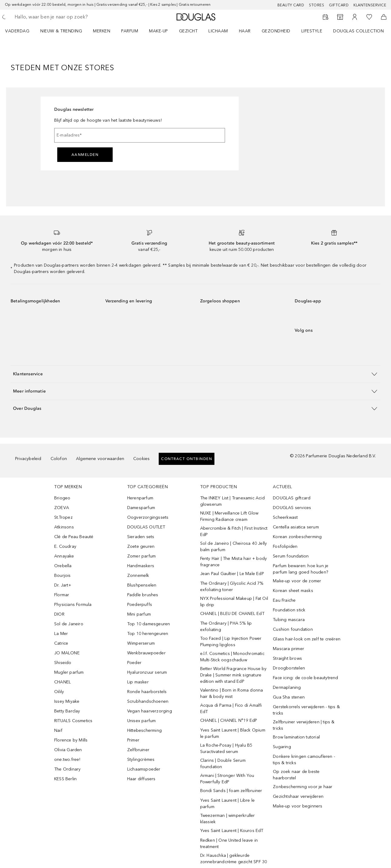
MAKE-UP (159, 31)
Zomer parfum (141, 556)
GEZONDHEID (276, 31)
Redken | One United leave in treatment (229, 843)
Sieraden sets (141, 537)
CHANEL (63, 682)
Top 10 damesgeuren (149, 624)
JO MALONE (67, 653)
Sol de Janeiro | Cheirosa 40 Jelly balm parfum (234, 547)
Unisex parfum (142, 721)
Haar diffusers (141, 779)
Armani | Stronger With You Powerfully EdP (227, 779)
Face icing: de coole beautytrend (305, 678)
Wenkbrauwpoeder (146, 653)
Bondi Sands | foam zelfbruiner (231, 791)
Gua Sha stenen (289, 697)
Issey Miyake (67, 701)
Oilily (59, 692)
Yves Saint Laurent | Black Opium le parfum (233, 733)
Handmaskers (141, 566)
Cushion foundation (293, 629)
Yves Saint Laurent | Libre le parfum (228, 804)
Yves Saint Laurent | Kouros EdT (232, 831)
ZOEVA (62, 508)
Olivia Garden (68, 750)
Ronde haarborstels (147, 692)
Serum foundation (291, 556)
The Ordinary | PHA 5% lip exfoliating (226, 626)
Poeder (134, 663)
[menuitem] (21, 31)
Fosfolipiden (285, 546)
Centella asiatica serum (296, 527)
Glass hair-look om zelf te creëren (307, 639)
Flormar (62, 595)
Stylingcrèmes (141, 759)
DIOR (59, 614)
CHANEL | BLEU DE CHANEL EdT (232, 614)
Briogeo (62, 498)
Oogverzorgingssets (148, 517)
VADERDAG (17, 31)
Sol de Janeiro (69, 624)
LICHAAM (218, 31)
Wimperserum (141, 643)
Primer (133, 740)
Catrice (61, 643)
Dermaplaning (287, 687)
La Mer (61, 634)
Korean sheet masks (293, 591)
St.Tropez (63, 517)
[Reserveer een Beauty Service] (326, 17)
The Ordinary (67, 769)
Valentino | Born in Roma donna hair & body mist (232, 693)
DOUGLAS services (292, 508)
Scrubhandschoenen (148, 701)
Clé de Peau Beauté (74, 537)
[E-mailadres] (140, 135)
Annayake (64, 556)
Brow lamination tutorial (296, 737)
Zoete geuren (141, 546)
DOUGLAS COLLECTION (358, 31)
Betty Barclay (67, 711)
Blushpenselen (142, 585)
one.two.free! (67, 759)
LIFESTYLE (312, 31)
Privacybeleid (28, 459)
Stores (316, 5)
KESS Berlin (65, 779)
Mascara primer (288, 649)
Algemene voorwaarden (100, 459)
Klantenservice (370, 5)
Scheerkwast (285, 517)
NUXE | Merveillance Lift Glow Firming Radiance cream (229, 516)
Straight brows (287, 658)
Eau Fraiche (284, 600)
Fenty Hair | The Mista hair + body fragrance (234, 562)
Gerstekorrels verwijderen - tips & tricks (306, 710)
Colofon (59, 459)
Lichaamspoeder (144, 769)
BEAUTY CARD (291, 5)
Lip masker (138, 682)
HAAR (245, 31)
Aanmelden (85, 155)
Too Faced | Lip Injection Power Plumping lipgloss (231, 642)
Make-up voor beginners (298, 806)
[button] (195, 374)
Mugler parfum (69, 672)
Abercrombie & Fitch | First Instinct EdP (234, 531)
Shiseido (63, 663)
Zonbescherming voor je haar (303, 787)
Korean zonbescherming (297, 537)
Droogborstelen (289, 668)
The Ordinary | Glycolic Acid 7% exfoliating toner (232, 587)
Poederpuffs (140, 605)
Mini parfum (139, 614)
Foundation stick (289, 610)
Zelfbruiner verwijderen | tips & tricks (304, 725)
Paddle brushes (143, 595)
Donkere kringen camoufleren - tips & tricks (304, 760)
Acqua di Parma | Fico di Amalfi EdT (231, 709)
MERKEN (102, 31)
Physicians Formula (73, 605)
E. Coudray (65, 546)
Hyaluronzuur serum (147, 672)
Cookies (141, 459)
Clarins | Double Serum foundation (223, 764)
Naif (58, 730)
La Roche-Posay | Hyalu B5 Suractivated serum (226, 748)
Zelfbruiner (138, 750)
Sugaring (282, 747)
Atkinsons (64, 527)
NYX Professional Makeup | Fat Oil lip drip (234, 602)
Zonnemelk (138, 575)
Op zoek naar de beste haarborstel (296, 775)
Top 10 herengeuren (148, 634)
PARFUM (130, 31)
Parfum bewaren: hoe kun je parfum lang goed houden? (301, 569)
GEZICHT (188, 31)
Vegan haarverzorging (150, 711)
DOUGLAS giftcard (292, 498)
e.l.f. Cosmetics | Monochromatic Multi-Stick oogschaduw (232, 657)
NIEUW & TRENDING (61, 31)
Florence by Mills (71, 740)
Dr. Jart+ (63, 585)
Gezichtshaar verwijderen (298, 796)
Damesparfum (141, 508)
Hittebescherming (144, 730)
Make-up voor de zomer (297, 581)
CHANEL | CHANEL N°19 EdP (229, 720)
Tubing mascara (289, 620)
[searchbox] (59, 17)
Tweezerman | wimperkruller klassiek (228, 819)
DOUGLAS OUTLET (146, 527)
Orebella (63, 566)
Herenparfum (140, 498)
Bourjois (63, 575)
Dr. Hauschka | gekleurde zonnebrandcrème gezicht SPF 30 (234, 859)
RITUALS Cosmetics (73, 721)
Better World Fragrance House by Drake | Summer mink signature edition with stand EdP (234, 675)
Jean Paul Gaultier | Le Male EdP (232, 574)
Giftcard (339, 5)
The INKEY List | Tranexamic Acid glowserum (232, 501)
